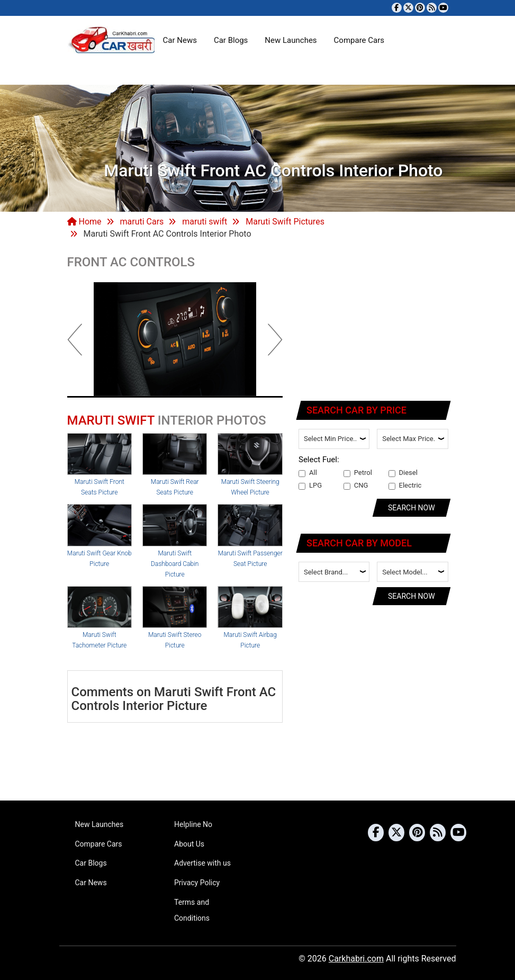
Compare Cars (359, 40)
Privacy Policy (197, 883)
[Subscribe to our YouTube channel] (443, 8)
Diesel (403, 473)
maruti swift (205, 222)
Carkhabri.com (356, 959)
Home (84, 222)
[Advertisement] (374, 322)
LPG (310, 485)
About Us (189, 844)
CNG (356, 485)
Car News (180, 40)
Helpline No (193, 824)
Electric (405, 485)
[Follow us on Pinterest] (420, 8)
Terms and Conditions (192, 910)
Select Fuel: (319, 460)
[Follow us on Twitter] (408, 8)
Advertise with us (202, 863)
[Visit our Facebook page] (397, 8)
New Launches (291, 40)
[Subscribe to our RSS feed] (432, 8)
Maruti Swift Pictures (285, 222)
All (308, 473)
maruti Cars (142, 222)
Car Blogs (231, 40)
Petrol (358, 473)
